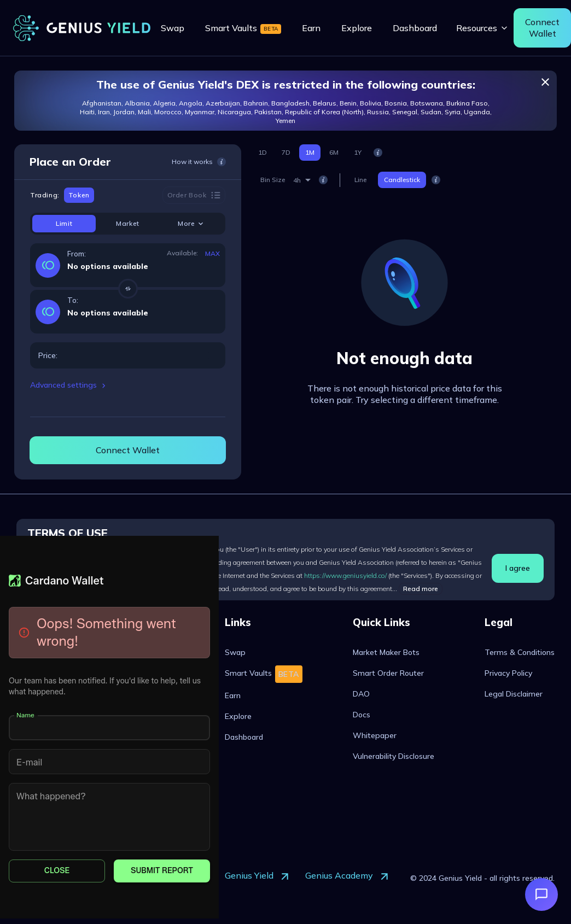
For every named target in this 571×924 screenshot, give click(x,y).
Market (128, 223)
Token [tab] (79, 195)
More (191, 224)
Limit (64, 223)
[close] (545, 82)
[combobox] (302, 180)
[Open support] (541, 894)
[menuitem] (173, 28)
